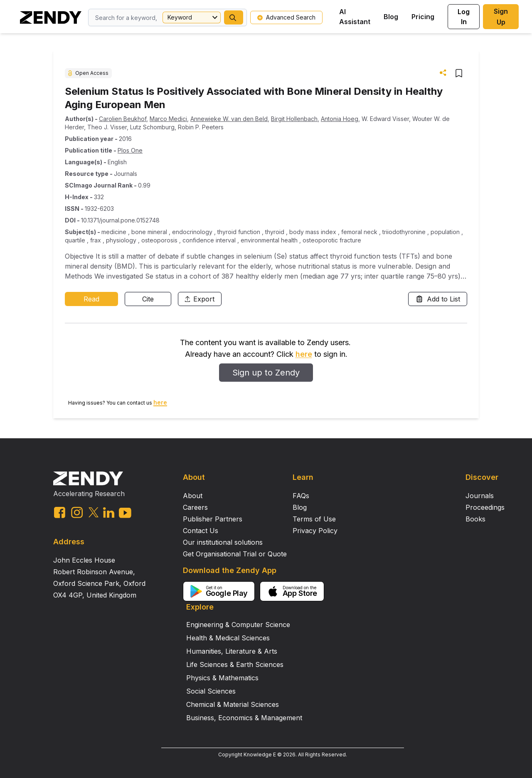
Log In (464, 17)
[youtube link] (125, 513)
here (304, 354)
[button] (234, 17)
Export (200, 299)
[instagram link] (77, 512)
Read (91, 299)
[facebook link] (60, 512)
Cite (148, 299)
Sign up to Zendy (266, 373)
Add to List (438, 299)
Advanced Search (286, 17)
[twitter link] (94, 512)
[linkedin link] (109, 512)
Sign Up (501, 17)
